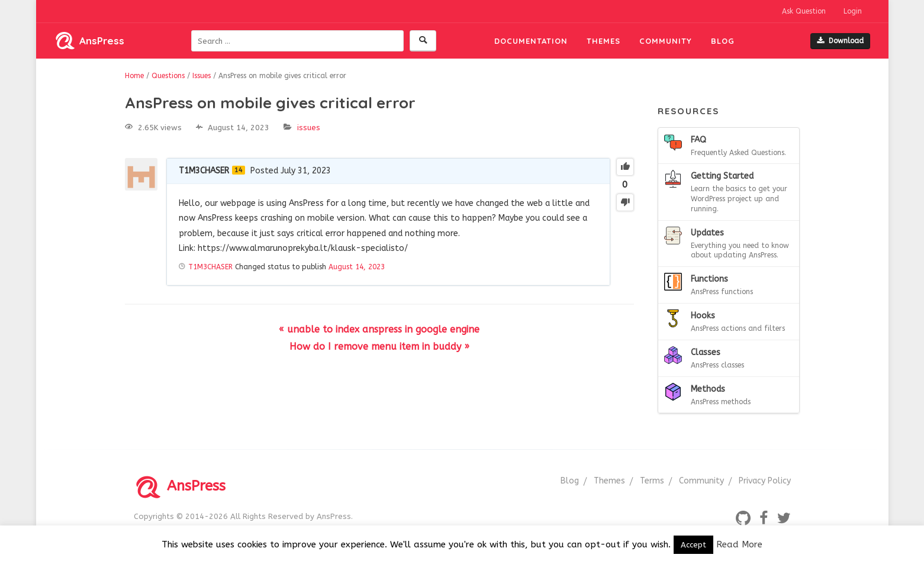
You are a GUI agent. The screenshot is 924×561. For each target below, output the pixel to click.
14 (239, 170)
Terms (652, 481)
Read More (739, 544)
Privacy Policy (765, 481)
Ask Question (804, 11)
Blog (723, 41)
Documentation (531, 41)
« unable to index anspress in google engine (379, 329)
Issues (309, 128)
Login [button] (853, 11)
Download (840, 41)
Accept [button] (693, 545)
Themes (603, 41)
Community (666, 41)
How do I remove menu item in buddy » (379, 346)
